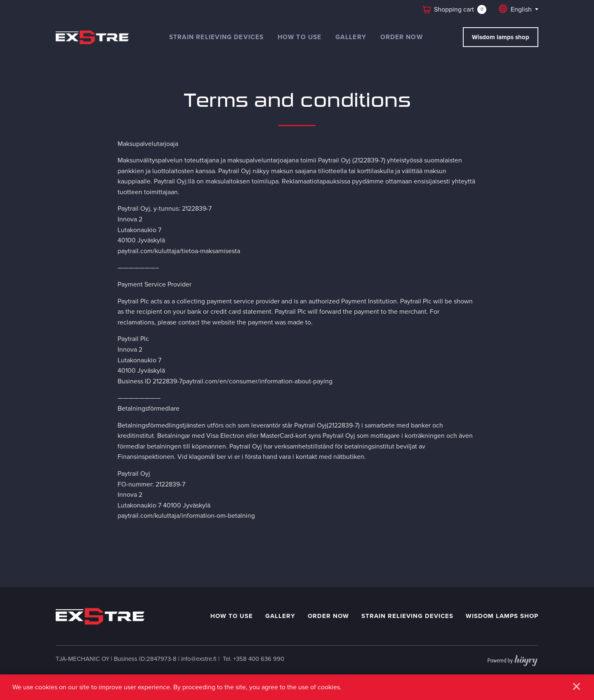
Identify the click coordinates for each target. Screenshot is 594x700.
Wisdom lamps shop (501, 37)
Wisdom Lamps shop (502, 616)
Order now (402, 37)
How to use (299, 37)
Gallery (351, 37)
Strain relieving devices (216, 37)
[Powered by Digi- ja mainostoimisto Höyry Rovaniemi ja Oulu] (513, 659)
